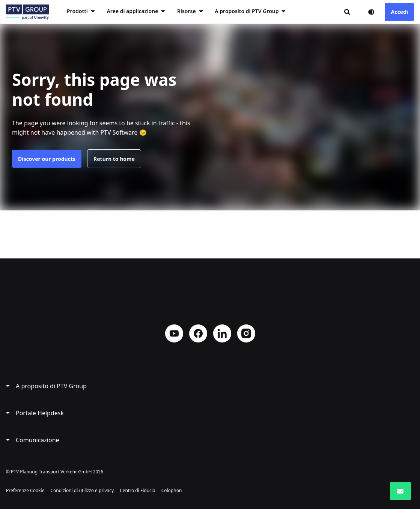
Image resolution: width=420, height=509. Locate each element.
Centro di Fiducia (138, 490)
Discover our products (47, 159)
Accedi (399, 12)
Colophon (172, 490)
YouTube (174, 333)
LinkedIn (222, 333)
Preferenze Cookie (25, 490)
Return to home (114, 159)
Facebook (198, 333)
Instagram (246, 333)
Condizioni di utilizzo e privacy (82, 490)
